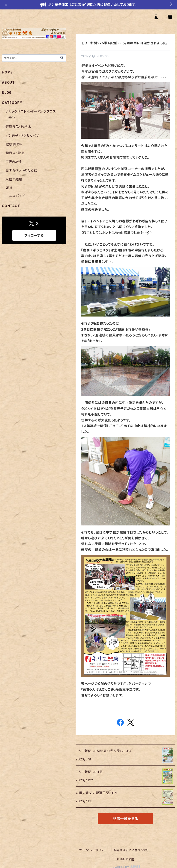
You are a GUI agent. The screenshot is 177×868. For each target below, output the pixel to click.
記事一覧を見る (125, 819)
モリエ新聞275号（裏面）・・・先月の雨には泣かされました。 (125, 43)
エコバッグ (17, 196)
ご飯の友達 (14, 162)
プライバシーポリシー (93, 850)
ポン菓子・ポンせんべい (22, 135)
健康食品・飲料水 (18, 127)
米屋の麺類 (14, 179)
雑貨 (9, 188)
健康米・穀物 (15, 153)
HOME (7, 72)
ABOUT (8, 82)
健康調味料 (14, 144)
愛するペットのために (21, 170)
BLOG (7, 92)
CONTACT (11, 206)
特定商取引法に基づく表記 (131, 850)
